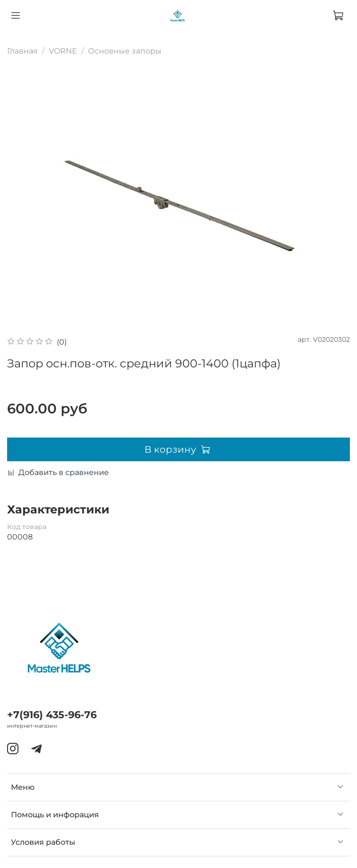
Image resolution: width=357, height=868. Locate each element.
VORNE (63, 51)
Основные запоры (125, 51)
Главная (22, 51)
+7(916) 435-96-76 (52, 715)
